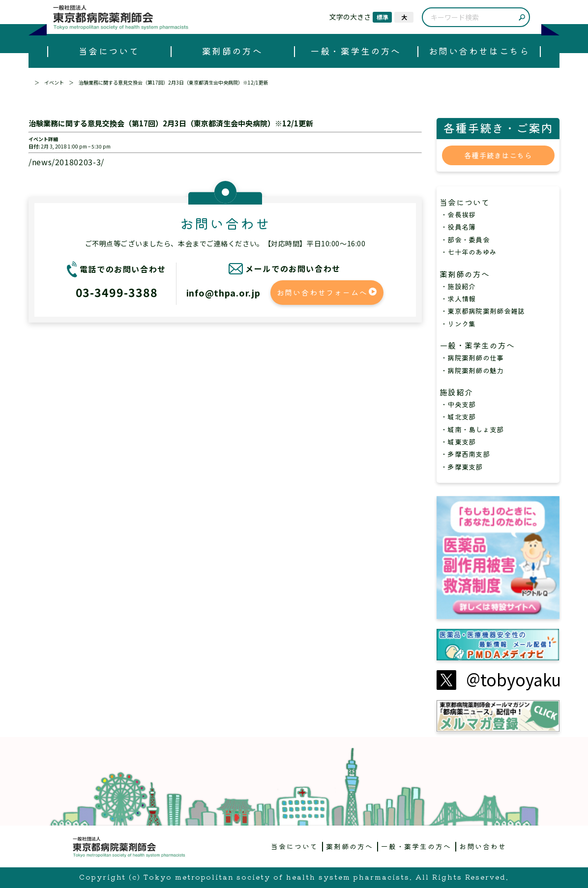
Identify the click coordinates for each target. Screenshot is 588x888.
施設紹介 (461, 392)
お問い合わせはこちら (479, 51)
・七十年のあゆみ (469, 252)
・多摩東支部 (462, 467)
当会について (109, 51)
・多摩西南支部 (465, 454)
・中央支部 (458, 404)
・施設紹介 (458, 286)
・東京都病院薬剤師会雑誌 (483, 311)
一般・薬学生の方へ (356, 51)
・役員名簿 (458, 227)
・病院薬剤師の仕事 (472, 357)
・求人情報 (458, 298)
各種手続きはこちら (498, 155)
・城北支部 (458, 416)
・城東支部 (458, 442)
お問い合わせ (483, 846)
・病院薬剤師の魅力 (472, 370)
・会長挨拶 (458, 214)
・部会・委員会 (465, 239)
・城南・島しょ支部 (472, 429)
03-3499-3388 (117, 292)
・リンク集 (458, 324)
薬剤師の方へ (232, 51)
